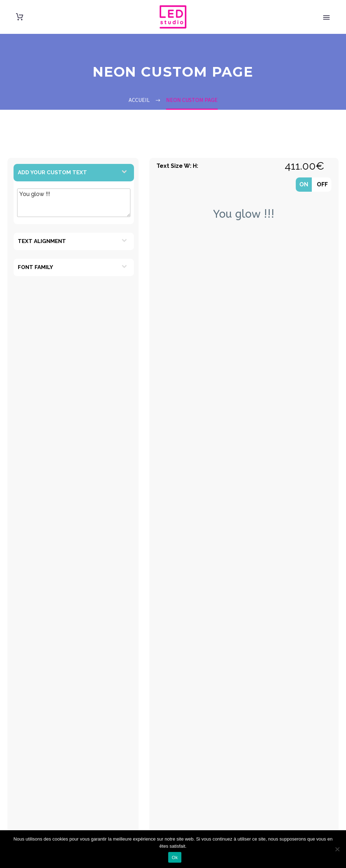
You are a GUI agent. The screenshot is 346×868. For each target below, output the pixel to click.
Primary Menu (326, 17)
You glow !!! (74, 203)
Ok (175, 857)
